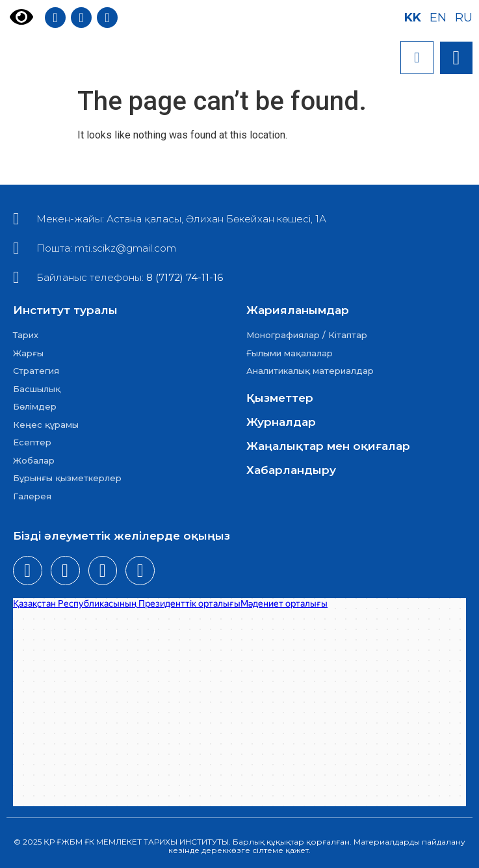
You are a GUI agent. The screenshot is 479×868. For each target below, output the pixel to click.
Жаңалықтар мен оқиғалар (328, 446)
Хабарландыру (291, 470)
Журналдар (281, 422)
